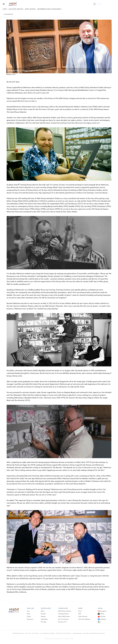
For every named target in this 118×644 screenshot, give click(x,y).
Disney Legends (30, 9)
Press (80, 611)
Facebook (103, 619)
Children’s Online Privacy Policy (63, 633)
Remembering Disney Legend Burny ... (50, 9)
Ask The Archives (63, 619)
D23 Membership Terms (18, 633)
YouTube (103, 616)
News (43, 611)
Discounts (30, 619)
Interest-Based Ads (77, 633)
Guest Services (83, 616)
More (80, 608)
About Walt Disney (64, 616)
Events (29, 616)
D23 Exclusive (46, 608)
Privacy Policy (36, 633)
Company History (63, 614)
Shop (29, 614)
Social (100, 608)
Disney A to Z (62, 622)
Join (28, 611)
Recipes (43, 616)
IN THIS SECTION (8, 14)
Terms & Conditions (84, 619)
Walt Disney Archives (16, 9)
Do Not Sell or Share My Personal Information (94, 633)
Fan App (44, 622)
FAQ (80, 614)
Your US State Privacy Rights (47, 633)
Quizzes (43, 614)
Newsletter (44, 619)
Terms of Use (28, 633)
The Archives (63, 608)
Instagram (103, 611)
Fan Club (30, 608)
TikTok (102, 614)
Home (5, 9)
